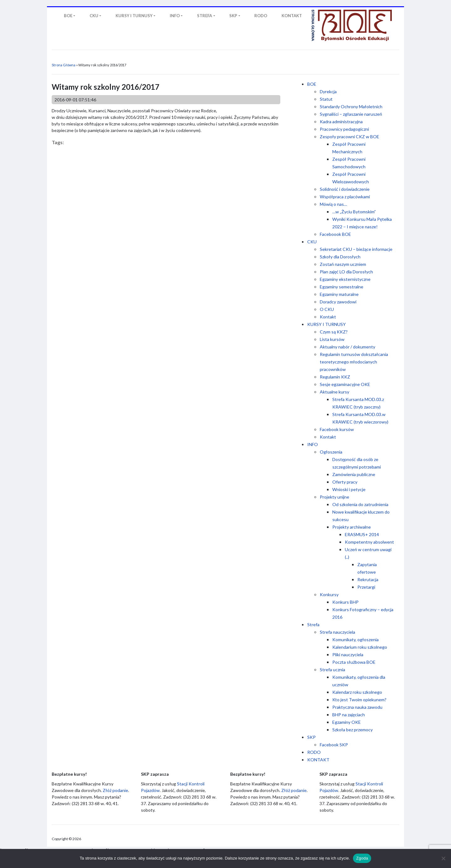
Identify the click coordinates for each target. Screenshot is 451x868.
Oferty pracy (345, 482)
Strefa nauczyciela (337, 632)
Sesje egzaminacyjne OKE (345, 384)
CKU (312, 242)
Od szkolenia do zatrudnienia (360, 504)
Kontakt (328, 317)
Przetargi (366, 587)
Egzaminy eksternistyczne (345, 279)
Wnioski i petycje (349, 489)
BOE (312, 84)
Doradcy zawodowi (338, 302)
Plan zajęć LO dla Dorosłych (346, 272)
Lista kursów (332, 339)
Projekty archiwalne (352, 527)
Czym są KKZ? (334, 332)
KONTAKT (318, 760)
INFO (313, 444)
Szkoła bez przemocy (353, 730)
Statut (326, 99)
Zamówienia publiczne (354, 474)
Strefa (313, 624)
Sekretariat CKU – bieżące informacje (356, 249)
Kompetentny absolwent (369, 542)
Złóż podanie (115, 790)
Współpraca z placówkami (345, 197)
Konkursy (329, 594)
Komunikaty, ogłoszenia (355, 640)
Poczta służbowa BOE (354, 662)
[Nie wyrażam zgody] (443, 858)
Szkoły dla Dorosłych (340, 257)
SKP (311, 737)
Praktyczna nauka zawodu (357, 707)
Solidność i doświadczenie (345, 189)
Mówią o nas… (333, 204)
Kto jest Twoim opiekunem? (359, 700)
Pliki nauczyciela (348, 655)
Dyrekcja (328, 91)
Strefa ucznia (332, 670)
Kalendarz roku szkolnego (357, 692)
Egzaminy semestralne (342, 287)
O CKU (327, 309)
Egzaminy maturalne (339, 294)
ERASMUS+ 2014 (362, 534)
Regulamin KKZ (335, 377)
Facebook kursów (337, 429)
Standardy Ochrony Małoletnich (351, 107)
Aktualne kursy (334, 392)
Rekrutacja (368, 579)
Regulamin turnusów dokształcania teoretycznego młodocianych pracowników (354, 362)
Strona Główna (64, 65)
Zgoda (362, 858)
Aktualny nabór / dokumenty (347, 347)
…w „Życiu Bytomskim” (354, 212)
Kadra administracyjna (341, 122)
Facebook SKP (334, 745)
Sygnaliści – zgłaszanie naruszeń (351, 114)
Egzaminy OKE (347, 722)
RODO (314, 752)
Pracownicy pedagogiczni (344, 129)
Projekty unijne (334, 497)
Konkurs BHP (345, 602)
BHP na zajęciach (349, 715)
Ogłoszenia (331, 452)
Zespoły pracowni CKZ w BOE (350, 137)
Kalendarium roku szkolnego (360, 647)
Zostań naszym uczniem (343, 264)
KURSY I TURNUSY (327, 324)
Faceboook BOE (335, 234)
